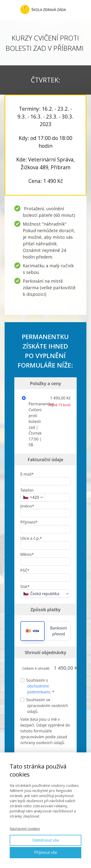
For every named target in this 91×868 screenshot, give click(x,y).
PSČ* (25, 570)
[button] (33, 631)
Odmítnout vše (46, 840)
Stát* (25, 587)
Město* (27, 554)
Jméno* (27, 506)
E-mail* (27, 474)
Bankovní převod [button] (59, 631)
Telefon (27, 490)
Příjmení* (29, 522)
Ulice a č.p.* (31, 538)
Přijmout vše (46, 852)
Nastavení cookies (25, 828)
